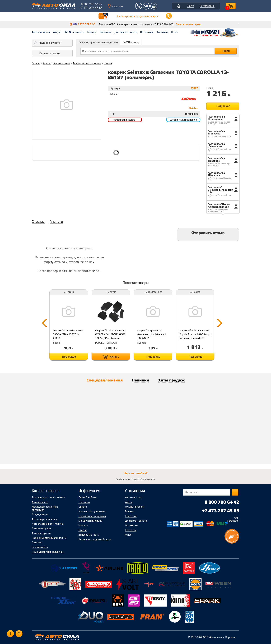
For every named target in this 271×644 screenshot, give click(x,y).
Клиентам (105, 32)
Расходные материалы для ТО (49, 538)
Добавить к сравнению (183, 120)
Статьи (83, 530)
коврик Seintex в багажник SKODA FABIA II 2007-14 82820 (68, 334)
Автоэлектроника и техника (48, 524)
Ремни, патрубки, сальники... (48, 552)
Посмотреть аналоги (124, 120)
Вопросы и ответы (89, 535)
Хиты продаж (171, 380)
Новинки (140, 380)
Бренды (92, 32)
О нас (175, 32)
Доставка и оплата (126, 32)
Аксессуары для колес (45, 519)
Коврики (108, 63)
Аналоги (56, 222)
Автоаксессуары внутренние (87, 63)
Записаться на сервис (189, 24)
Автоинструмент (41, 533)
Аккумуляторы (40, 515)
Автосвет (37, 543)
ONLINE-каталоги (74, 32)
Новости (83, 525)
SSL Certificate (233, 520)
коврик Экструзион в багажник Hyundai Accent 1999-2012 (152, 334)
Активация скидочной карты (95, 539)
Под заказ (223, 106)
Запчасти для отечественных (49, 497)
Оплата (83, 507)
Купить (114, 357)
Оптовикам (147, 32)
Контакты (162, 32)
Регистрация (207, 6)
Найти (226, 51)
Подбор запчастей (50, 43)
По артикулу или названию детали (98, 42)
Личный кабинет (88, 497)
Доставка (84, 502)
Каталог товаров (50, 53)
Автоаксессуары (62, 63)
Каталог (47, 63)
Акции (57, 32)
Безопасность (40, 547)
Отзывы (38, 222)
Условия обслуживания (92, 511)
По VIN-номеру (131, 42)
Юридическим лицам (90, 521)
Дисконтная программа (92, 516)
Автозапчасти (41, 32)
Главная (36, 63)
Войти (190, 6)
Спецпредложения (105, 380)
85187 (194, 88)
